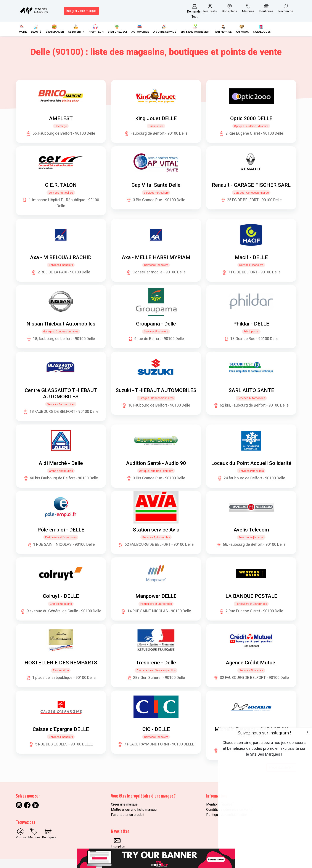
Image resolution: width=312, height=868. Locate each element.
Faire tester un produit (128, 815)
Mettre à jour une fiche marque (134, 810)
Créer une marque (124, 804)
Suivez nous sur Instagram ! (264, 733)
